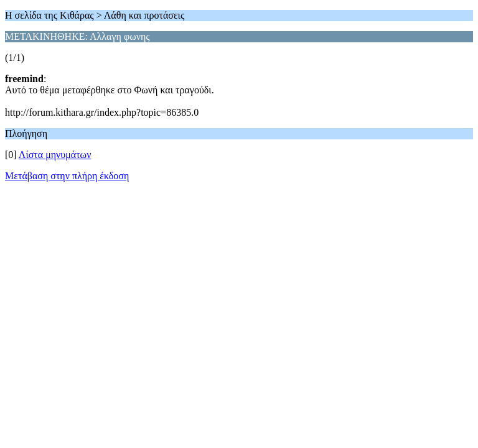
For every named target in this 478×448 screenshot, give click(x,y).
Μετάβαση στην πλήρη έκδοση (67, 176)
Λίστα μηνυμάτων (55, 155)
